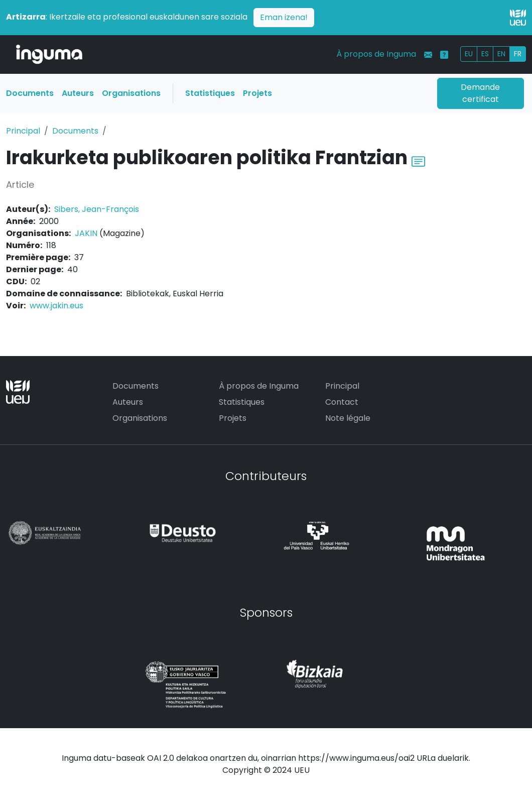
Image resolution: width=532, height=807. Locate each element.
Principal (23, 131)
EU (469, 54)
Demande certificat (480, 93)
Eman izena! (284, 17)
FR (518, 54)
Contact (342, 402)
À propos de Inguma (376, 54)
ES (485, 54)
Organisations (131, 93)
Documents (30, 93)
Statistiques (210, 93)
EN (501, 54)
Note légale (348, 418)
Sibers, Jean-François (97, 209)
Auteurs (78, 93)
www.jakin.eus (56, 306)
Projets (257, 93)
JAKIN (86, 233)
